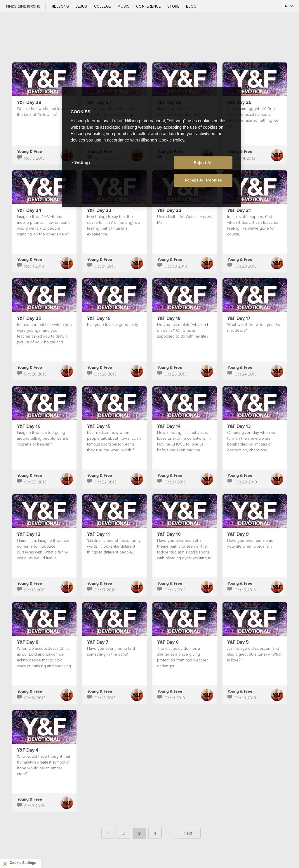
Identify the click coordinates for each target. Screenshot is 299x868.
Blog (191, 6)
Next (188, 833)
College (103, 6)
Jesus (82, 6)
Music (124, 6)
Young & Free (30, 151)
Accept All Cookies (203, 180)
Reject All (203, 163)
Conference (149, 6)
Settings (82, 162)
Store (174, 6)
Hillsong (60, 6)
